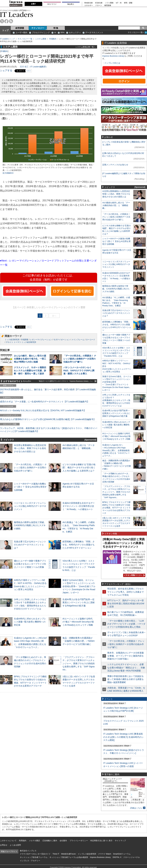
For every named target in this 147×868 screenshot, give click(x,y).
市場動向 (53, 39)
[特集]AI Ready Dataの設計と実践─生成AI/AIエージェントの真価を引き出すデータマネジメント (124, 543)
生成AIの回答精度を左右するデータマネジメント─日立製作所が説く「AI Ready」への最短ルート (79, 506)
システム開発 (41, 39)
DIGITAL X (117, 857)
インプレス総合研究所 (87, 854)
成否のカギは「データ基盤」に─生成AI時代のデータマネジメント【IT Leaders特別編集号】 (45, 402)
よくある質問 (15, 845)
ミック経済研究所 (12, 340)
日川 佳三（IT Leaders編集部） (34, 67)
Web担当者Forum (68, 854)
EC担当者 (99, 3)
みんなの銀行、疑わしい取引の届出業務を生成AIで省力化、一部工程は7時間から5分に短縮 (30, 359)
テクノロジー (38, 28)
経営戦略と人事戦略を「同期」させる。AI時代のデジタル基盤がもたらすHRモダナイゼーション (79, 545)
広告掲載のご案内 (50, 841)
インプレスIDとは (112, 63)
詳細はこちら (136, 808)
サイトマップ (120, 841)
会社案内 (63, 841)
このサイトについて (8, 841)
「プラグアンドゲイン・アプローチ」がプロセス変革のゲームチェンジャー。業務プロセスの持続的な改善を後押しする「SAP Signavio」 (79, 663)
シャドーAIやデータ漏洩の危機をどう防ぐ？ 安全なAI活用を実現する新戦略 (30, 487)
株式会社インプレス (28, 851)
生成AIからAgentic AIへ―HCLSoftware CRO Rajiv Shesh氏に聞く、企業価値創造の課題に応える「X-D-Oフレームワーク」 (116, 450)
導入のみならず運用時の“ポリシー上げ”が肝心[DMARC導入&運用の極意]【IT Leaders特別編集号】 (48, 419)
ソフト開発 (109, 3)
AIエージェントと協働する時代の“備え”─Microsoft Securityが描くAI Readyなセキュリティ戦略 (78, 622)
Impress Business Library (113, 56)
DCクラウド (52, 4)
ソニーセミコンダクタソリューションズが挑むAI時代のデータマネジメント (30, 506)
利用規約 (23, 841)
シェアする (6, 70)
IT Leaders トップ (7, 39)
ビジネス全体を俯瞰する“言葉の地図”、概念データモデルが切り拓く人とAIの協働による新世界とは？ (79, 468)
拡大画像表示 (8, 173)
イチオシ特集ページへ (134, 575)
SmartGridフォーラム (122, 854)
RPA (62, 33)
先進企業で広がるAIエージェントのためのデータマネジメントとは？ (30, 545)
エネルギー (89, 5)
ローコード (90, 340)
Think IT (56, 854)
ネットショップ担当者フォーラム (34, 857)
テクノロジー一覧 (25, 39)
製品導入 (71, 4)
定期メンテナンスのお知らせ (115, 165)
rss (11, 21)
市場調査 (25, 340)
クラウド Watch (105, 854)
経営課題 (20, 28)
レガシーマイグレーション (41, 340)
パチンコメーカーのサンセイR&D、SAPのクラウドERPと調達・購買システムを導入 (79, 371)
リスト (29, 71)
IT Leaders (17, 14)
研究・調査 (128, 3)
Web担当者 (89, 3)
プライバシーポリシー (79, 841)
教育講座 (108, 5)
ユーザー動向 (21, 33)
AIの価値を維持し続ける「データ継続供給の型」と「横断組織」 (116, 205)
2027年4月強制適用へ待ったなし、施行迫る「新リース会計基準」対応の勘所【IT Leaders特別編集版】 (48, 391)
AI (55, 33)
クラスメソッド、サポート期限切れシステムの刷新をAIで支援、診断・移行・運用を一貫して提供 (30, 371)
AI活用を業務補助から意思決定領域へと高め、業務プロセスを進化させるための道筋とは (30, 448)
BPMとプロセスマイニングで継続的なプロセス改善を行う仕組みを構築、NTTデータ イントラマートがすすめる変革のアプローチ (116, 508)
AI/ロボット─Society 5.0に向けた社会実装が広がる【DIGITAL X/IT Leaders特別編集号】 (43, 410)
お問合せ (4, 845)
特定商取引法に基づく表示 (101, 841)
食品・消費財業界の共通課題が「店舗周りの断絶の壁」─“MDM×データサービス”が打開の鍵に (79, 641)
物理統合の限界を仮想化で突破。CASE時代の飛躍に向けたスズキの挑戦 (30, 525)
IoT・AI (119, 3)
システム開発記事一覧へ (85, 47)
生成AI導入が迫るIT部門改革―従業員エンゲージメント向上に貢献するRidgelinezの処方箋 (79, 602)
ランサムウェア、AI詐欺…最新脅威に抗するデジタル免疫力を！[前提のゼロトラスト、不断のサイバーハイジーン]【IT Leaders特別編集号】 (49, 430)
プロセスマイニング (41, 33)
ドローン (99, 5)
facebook (7, 21)
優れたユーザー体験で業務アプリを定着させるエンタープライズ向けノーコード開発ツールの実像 (30, 564)
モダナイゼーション (62, 340)
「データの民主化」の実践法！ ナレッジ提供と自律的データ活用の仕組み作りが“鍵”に (80, 359)
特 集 (56, 28)
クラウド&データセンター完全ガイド (35, 854)
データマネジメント (94, 33)
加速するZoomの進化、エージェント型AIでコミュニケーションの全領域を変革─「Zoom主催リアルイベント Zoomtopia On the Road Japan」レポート (79, 586)
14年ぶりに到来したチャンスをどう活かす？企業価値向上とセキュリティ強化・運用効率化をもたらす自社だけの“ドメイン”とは (116, 400)
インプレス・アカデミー (30, 861)
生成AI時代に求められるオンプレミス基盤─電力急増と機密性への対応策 (30, 622)
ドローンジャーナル (132, 857)
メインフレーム (78, 340)
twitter (2, 21)
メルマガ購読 (34, 841)
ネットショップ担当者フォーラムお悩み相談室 (69, 857)
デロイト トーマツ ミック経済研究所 (21, 342)
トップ (5, 30)
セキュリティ (75, 33)
